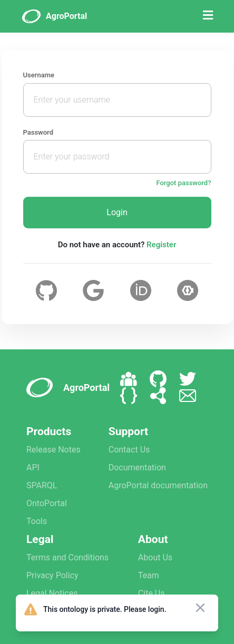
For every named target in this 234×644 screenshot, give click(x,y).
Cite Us (152, 593)
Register (161, 245)
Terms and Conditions (67, 557)
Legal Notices (52, 593)
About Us (155, 557)
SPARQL (42, 485)
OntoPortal (47, 503)
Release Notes (53, 450)
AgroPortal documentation (158, 485)
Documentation (137, 467)
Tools (37, 521)
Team (149, 575)
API (33, 467)
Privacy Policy (52, 575)
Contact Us (129, 450)
